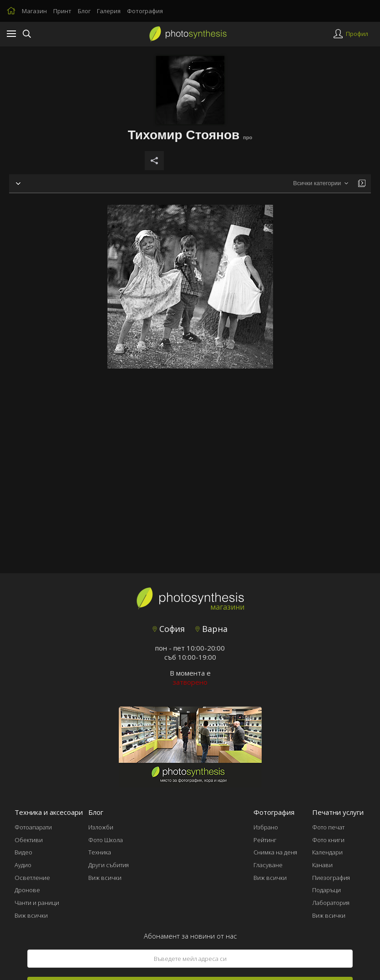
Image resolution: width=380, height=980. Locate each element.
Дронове (27, 890)
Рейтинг (265, 840)
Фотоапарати (33, 827)
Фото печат (328, 827)
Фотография (145, 11)
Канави (322, 865)
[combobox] (321, 184)
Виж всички (31, 915)
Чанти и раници (37, 903)
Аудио (23, 865)
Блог (84, 11)
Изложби (101, 827)
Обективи (29, 840)
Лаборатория (331, 903)
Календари (327, 852)
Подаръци (327, 890)
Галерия (109, 11)
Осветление (32, 878)
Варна (211, 629)
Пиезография (331, 878)
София (169, 629)
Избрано (266, 827)
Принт (62, 11)
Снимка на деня (275, 852)
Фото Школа (106, 840)
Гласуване (268, 865)
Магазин (34, 11)
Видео (23, 852)
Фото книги (328, 840)
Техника (100, 852)
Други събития (109, 865)
